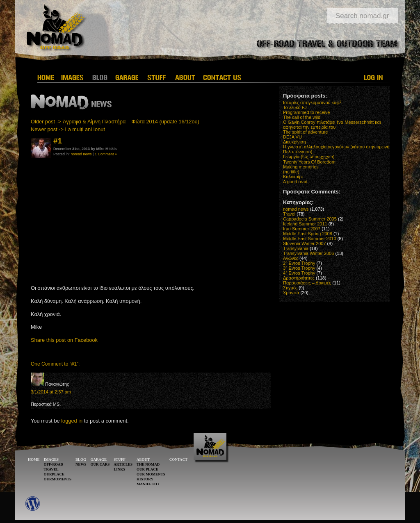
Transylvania (296, 248)
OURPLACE (54, 474)
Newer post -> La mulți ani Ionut (68, 129)
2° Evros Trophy (299, 263)
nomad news (81, 154)
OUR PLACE (147, 469)
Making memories (301, 167)
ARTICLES (123, 464)
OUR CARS (100, 464)
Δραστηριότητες (299, 278)
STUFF (120, 459)
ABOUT (143, 459)
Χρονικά (291, 293)
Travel (289, 214)
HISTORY (145, 479)
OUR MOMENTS (151, 474)
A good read (295, 182)
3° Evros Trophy (299, 268)
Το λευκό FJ (295, 107)
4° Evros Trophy (299, 273)
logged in (72, 421)
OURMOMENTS (58, 479)
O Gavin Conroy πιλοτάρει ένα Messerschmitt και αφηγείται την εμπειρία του (332, 125)
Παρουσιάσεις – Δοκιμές (307, 283)
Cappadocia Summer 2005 (310, 219)
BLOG (81, 459)
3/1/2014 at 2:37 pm (51, 392)
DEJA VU (292, 137)
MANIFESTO (148, 484)
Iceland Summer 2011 (305, 224)
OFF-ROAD (54, 464)
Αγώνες (291, 258)
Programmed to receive (306, 112)
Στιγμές (290, 288)
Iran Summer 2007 (302, 229)
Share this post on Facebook (64, 340)
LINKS (119, 469)
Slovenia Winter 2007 (305, 243)
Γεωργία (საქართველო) (309, 157)
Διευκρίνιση (294, 142)
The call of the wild (302, 117)
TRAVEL (51, 469)
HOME (34, 459)
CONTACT (178, 459)
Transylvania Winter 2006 (308, 253)
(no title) (291, 172)
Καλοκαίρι (293, 177)
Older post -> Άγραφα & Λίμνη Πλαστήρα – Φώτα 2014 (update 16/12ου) (115, 122)
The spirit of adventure (305, 132)
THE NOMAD (148, 464)
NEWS (81, 464)
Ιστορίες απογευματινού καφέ (312, 102)
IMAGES (51, 459)
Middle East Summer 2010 (310, 239)
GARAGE (99, 459)
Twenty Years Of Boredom (309, 162)
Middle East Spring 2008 (308, 234)
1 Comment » (106, 154)
